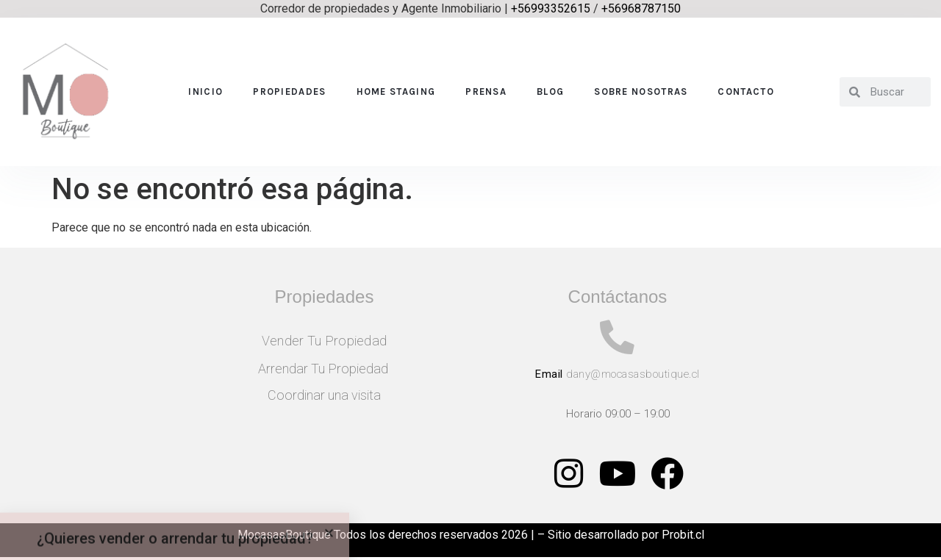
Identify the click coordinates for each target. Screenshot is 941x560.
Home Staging (396, 91)
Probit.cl (683, 537)
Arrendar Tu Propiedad (325, 369)
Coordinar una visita (324, 395)
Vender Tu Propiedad (325, 341)
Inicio (205, 91)
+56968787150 (641, 8)
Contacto (745, 91)
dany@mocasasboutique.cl (633, 376)
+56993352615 (551, 8)
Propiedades (289, 91)
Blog (550, 91)
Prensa (486, 91)
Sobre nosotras (641, 91)
